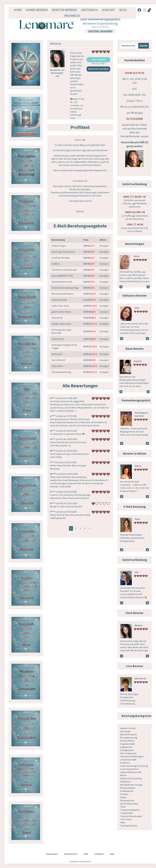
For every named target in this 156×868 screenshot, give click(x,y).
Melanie (138, 625)
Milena (138, 466)
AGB (86, 854)
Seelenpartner (127, 801)
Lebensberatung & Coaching (134, 766)
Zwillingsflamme (129, 826)
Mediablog (72, 16)
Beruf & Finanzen (129, 735)
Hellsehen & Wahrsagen (132, 757)
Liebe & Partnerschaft (131, 772)
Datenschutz (71, 854)
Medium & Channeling (131, 779)
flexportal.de (87, 862)
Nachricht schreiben (98, 69)
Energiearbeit (127, 750)
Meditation (126, 782)
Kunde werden (37, 10)
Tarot (123, 807)
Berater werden (64, 10)
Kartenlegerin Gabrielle (141, 414)
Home (18, 10)
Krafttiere (125, 763)
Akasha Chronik (128, 728)
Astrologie (125, 731)
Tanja (137, 519)
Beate (137, 256)
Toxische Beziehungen (131, 816)
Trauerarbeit (126, 813)
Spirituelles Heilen (129, 804)
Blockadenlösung (129, 738)
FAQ (112, 854)
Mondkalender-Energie (131, 785)
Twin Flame (126, 819)
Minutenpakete (128, 788)
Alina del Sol (140, 679)
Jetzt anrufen (98, 60)
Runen (123, 797)
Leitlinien (99, 854)
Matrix (123, 775)
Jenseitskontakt (128, 760)
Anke (137, 308)
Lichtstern (139, 572)
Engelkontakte (128, 744)
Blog (123, 10)
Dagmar (138, 361)
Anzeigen (104, 246)
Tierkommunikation (130, 810)
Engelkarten (126, 747)
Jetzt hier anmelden (100, 31)
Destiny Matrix (127, 741)
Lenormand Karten (130, 769)
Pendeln (124, 794)
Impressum (52, 854)
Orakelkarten (127, 791)
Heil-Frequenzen (128, 753)
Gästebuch (89, 10)
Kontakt (108, 10)
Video (123, 823)
